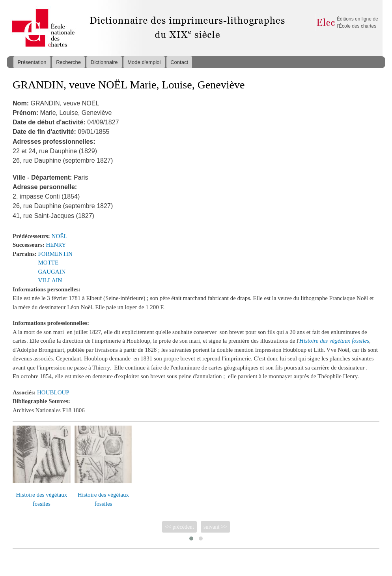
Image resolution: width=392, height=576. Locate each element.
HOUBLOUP (53, 392)
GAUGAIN (52, 272)
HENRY (56, 245)
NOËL (60, 236)
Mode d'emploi (144, 62)
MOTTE (49, 263)
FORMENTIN (55, 254)
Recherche (68, 62)
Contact (179, 62)
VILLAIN (50, 280)
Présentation (32, 62)
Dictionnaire (104, 62)
